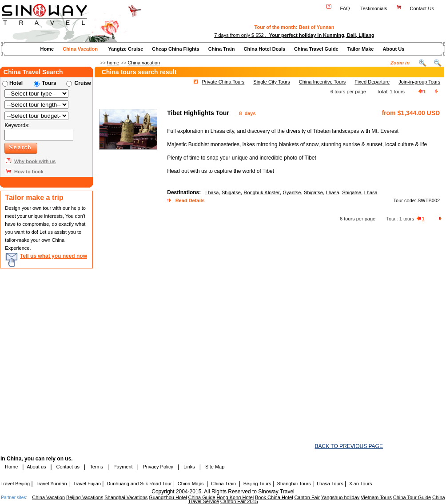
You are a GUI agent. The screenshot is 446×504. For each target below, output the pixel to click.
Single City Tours (271, 82)
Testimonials (374, 8)
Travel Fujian (87, 484)
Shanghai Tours (294, 484)
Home (47, 49)
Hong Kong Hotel (235, 497)
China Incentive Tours (323, 82)
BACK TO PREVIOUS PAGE (349, 446)
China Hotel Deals (265, 49)
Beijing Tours (257, 484)
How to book (29, 172)
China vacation (144, 63)
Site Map (215, 467)
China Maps (191, 484)
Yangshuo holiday (340, 497)
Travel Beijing (15, 484)
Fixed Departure (372, 82)
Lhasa (212, 192)
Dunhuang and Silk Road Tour (139, 484)
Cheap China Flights (175, 49)
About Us (393, 49)
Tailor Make (361, 49)
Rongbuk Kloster (261, 192)
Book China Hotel (274, 497)
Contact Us (423, 8)
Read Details (190, 200)
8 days (247, 113)
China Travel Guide (316, 49)
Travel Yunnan (51, 484)
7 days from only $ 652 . (294, 35)
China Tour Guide (412, 497)
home (113, 63)
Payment (123, 467)
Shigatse (231, 192)
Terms (96, 467)
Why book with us (35, 161)
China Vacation (80, 49)
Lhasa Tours (330, 484)
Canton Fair (307, 497)
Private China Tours (223, 82)
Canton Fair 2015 (239, 501)
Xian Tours (361, 484)
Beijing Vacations (85, 497)
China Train (222, 49)
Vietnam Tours (376, 497)
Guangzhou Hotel (168, 497)
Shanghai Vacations (126, 497)
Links (189, 467)
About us (36, 467)
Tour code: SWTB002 (417, 200)
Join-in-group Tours (419, 82)
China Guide (201, 497)
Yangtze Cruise (125, 49)
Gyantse (292, 192)
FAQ (345, 8)
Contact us (67, 467)
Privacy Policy (157, 467)
